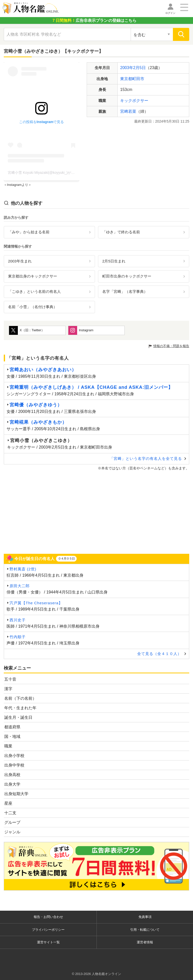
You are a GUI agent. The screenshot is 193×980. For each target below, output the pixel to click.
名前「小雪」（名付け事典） (33, 307)
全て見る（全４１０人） (159, 654)
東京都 (126, 79)
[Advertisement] (96, 512)
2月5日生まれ (114, 261)
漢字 (8, 689)
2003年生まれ (20, 261)
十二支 (10, 813)
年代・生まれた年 (20, 708)
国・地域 (12, 737)
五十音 (10, 679)
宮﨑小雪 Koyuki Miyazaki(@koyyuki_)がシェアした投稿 (52, 173)
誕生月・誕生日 (18, 717)
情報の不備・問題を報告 (171, 346)
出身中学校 (14, 765)
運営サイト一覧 (48, 942)
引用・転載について (145, 930)
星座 (8, 803)
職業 (8, 746)
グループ (12, 822)
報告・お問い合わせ (48, 917)
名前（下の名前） (20, 698)
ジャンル (12, 832)
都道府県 (12, 727)
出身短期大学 (16, 794)
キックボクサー (134, 101)
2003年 (127, 68)
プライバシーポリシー (48, 930)
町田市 (138, 79)
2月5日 (139, 68)
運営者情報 (145, 942)
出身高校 (12, 775)
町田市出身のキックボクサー (127, 276)
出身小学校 (14, 756)
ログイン (170, 13)
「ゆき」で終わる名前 (121, 232)
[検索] (181, 34)
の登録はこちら (94, 20)
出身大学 (12, 784)
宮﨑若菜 (128, 111)
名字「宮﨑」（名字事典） (125, 291)
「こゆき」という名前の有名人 (34, 291)
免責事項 (145, 917)
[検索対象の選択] (152, 34)
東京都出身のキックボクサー (33, 276)
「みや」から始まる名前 (29, 232)
